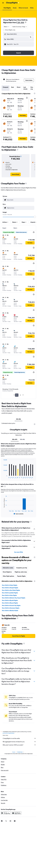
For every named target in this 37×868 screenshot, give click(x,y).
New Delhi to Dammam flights (11, 608)
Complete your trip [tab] (22, 568)
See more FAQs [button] (19, 552)
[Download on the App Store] (16, 813)
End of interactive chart (2, 477)
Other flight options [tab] (8, 576)
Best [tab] (13, 87)
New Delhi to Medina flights (10, 611)
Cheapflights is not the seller (19, 738)
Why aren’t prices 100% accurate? (19, 745)
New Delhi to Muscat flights (10, 603)
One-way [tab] (32, 88)
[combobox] (7, 27)
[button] (3, 3)
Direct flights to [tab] (7, 572)
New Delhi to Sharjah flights (10, 588)
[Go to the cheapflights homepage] (13, 3)
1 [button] (17, 395)
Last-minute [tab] (25, 88)
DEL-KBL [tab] (19, 419)
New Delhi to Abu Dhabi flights (11, 590)
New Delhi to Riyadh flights (10, 600)
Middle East (20, 752)
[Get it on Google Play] (6, 813)
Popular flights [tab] (21, 576)
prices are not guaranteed (8, 733)
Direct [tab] (19, 87)
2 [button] (20, 395)
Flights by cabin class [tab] (21, 572)
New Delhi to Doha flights (9, 595)
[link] (16, 174)
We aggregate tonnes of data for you (19, 742)
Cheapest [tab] (6, 87)
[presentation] (26, 22)
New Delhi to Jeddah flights (10, 593)
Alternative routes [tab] (8, 568)
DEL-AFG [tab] (15, 439)
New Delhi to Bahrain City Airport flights (14, 598)
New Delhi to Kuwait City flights (11, 605)
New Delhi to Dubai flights (10, 585)
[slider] (35, 217)
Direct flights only (10, 30)
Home (14, 752)
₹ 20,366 (20, 22)
